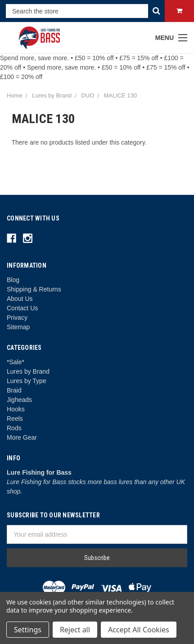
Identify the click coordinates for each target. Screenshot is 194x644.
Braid (14, 390)
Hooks (16, 409)
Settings (28, 630)
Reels (15, 419)
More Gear (22, 437)
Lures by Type (27, 381)
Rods (14, 428)
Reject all (75, 630)
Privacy (17, 318)
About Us (20, 299)
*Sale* (16, 362)
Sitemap (18, 327)
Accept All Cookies (139, 630)
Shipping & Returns (34, 289)
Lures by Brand (28, 371)
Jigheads (19, 400)
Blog (13, 280)
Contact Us (22, 308)
